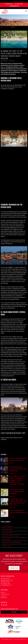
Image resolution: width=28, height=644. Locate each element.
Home (2, 27)
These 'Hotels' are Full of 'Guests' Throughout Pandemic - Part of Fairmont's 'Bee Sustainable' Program (18, 480)
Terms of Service (5, 594)
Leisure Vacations (8, 529)
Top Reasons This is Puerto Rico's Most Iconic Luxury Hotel (18, 469)
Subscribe (14, 612)
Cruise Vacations (7, 526)
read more (12, 463)
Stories (7, 27)
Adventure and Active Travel (10, 536)
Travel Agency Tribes (22, 639)
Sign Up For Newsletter (19, 2)
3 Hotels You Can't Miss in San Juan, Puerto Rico (18, 459)
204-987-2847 (9, 4)
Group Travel (6, 539)
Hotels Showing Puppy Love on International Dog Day (18, 512)
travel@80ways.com (14, 6)
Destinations (4, 597)
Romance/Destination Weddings (12, 543)
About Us (3, 592)
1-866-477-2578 (19, 4)
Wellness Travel (7, 546)
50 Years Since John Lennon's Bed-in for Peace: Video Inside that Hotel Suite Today (18, 502)
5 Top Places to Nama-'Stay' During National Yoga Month (17, 492)
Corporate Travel (7, 533)
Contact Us (14, 568)
